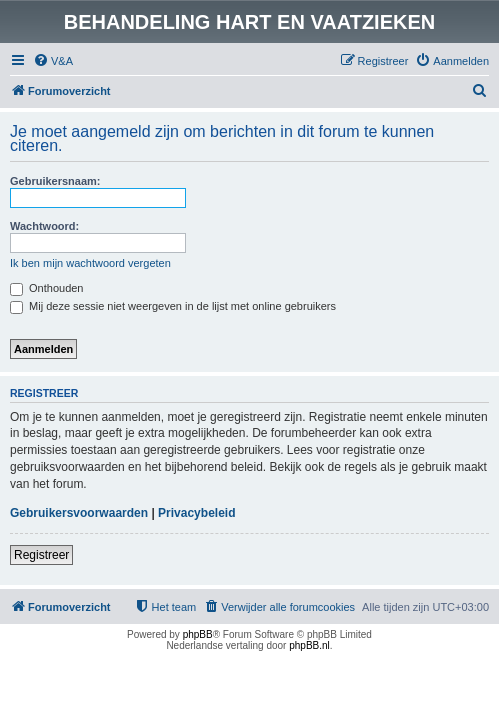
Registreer (41, 555)
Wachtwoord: (44, 226)
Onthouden (47, 288)
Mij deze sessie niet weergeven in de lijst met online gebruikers (173, 306)
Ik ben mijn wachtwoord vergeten (90, 263)
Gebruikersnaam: (55, 181)
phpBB (198, 634)
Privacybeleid (196, 513)
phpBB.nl (309, 645)
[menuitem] (53, 61)
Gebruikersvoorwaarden (79, 513)
